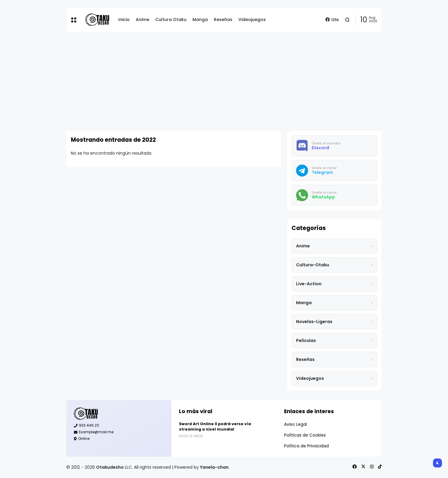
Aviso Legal (295, 424)
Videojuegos (252, 20)
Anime (142, 20)
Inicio (124, 20)
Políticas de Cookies (305, 435)
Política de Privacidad (306, 446)
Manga (200, 20)
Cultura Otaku (171, 20)
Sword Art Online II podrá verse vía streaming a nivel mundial (215, 427)
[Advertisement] (224, 81)
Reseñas (223, 20)
